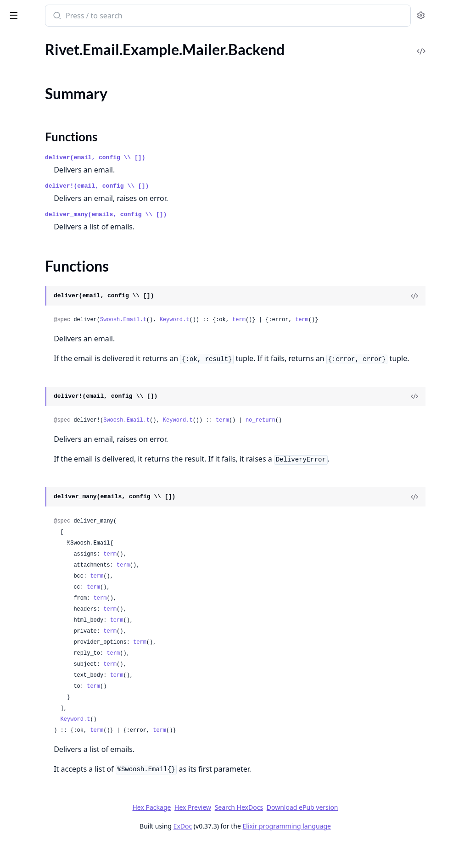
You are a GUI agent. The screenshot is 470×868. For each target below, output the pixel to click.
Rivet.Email (24, 59)
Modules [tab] (55, 39)
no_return (381, 433)
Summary (31, 113)
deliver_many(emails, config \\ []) (226, 214)
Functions (32, 124)
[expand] (129, 61)
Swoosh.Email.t (243, 320)
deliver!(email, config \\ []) (217, 186)
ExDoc (251, 851)
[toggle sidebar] (126, 15)
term (359, 320)
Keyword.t (295, 320)
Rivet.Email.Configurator (45, 72)
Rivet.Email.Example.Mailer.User (57, 177)
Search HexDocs (307, 832)
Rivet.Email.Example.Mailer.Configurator (65, 140)
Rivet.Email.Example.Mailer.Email (59, 153)
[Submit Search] (176, 17)
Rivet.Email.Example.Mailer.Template (64, 165)
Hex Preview (262, 832)
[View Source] (431, 296)
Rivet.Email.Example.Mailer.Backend (63, 97)
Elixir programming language (355, 851)
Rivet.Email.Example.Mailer (49, 84)
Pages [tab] (17, 39)
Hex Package (220, 832)
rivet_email (29, 11)
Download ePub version (371, 832)
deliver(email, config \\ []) (215, 158)
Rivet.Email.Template (39, 190)
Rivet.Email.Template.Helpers (52, 202)
